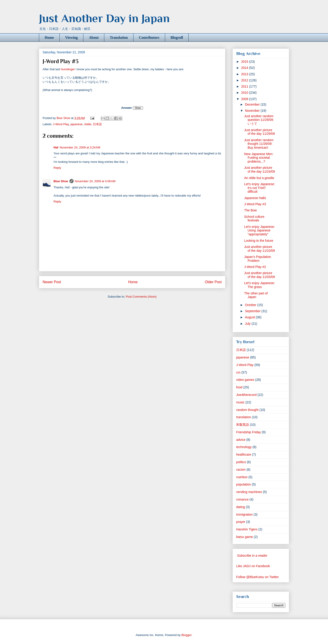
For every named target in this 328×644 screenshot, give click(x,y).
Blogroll (177, 38)
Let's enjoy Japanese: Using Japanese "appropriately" (260, 231)
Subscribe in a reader (252, 556)
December (253, 104)
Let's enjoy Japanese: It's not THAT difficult (260, 188)
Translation (119, 38)
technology (244, 447)
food (239, 387)
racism (241, 470)
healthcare (244, 454)
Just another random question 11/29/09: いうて (259, 120)
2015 (245, 62)
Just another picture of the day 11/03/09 (260, 275)
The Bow (250, 210)
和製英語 (243, 425)
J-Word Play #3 (255, 204)
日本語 (97, 124)
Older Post (213, 282)
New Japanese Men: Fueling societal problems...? (259, 158)
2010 (245, 93)
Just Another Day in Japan (104, 18)
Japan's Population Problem (258, 259)
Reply (57, 168)
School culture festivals (254, 219)
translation (244, 417)
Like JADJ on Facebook (253, 566)
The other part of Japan (256, 295)
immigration (244, 514)
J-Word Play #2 (255, 267)
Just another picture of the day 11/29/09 (260, 132)
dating (241, 507)
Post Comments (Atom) (141, 297)
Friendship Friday (249, 432)
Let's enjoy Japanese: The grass (260, 285)
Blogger (186, 635)
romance (242, 499)
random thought (247, 410)
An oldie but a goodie (259, 178)
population (244, 484)
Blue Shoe (61, 181)
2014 (245, 68)
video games (245, 380)
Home (49, 38)
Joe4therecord (246, 395)
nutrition (242, 477)
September (253, 311)
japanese (76, 124)
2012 (245, 80)
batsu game (245, 537)
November (253, 111)
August (250, 317)
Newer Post (52, 282)
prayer (241, 522)
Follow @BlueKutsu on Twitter (258, 577)
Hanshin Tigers (247, 529)
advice (241, 440)
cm (238, 372)
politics (241, 462)
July (248, 324)
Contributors (149, 38)
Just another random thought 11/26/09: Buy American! (259, 144)
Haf (56, 147)
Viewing (71, 38)
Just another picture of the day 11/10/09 (260, 249)
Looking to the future (259, 241)
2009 (245, 99)
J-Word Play (61, 124)
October (251, 305)
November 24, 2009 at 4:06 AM (95, 181)
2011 (245, 86)
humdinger (68, 69)
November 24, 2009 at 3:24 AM (80, 147)
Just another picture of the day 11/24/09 (260, 170)
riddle (88, 124)
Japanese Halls (255, 198)
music (240, 402)
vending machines (249, 492)
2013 (245, 74)
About (94, 38)
